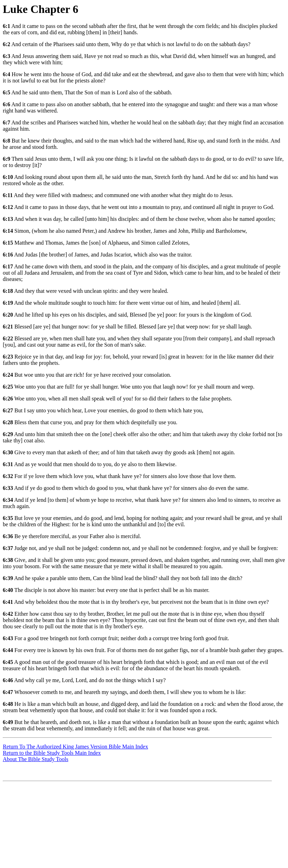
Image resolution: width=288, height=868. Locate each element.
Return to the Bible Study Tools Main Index (52, 753)
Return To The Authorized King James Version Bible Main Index (75, 747)
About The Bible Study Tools (36, 759)
